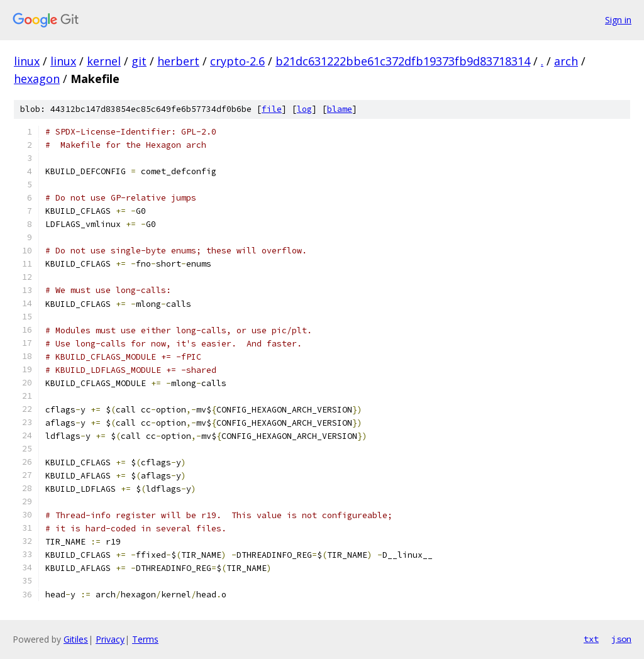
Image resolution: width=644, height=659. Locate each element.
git (139, 61)
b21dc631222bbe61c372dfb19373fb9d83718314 (403, 61)
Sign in (618, 20)
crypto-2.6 (237, 61)
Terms (145, 639)
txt (591, 639)
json (621, 639)
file (272, 109)
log (304, 109)
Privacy (110, 639)
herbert (178, 61)
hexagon (37, 79)
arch (566, 61)
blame (340, 109)
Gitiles (76, 639)
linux (27, 61)
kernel (104, 61)
